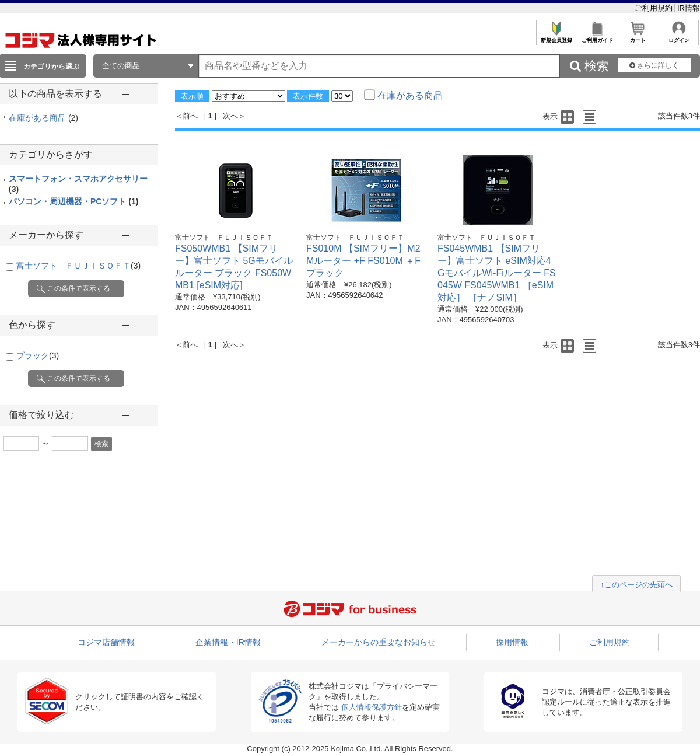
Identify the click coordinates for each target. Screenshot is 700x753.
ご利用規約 (655, 8)
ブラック (38, 355)
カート (638, 37)
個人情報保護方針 (372, 707)
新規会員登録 (556, 37)
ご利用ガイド (597, 37)
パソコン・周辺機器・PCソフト (73, 201)
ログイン (679, 37)
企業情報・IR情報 (228, 642)
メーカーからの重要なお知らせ (379, 642)
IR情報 (689, 8)
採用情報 (512, 642)
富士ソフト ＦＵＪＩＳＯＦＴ (78, 266)
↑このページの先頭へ (636, 585)
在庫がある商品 (43, 118)
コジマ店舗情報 (106, 642)
